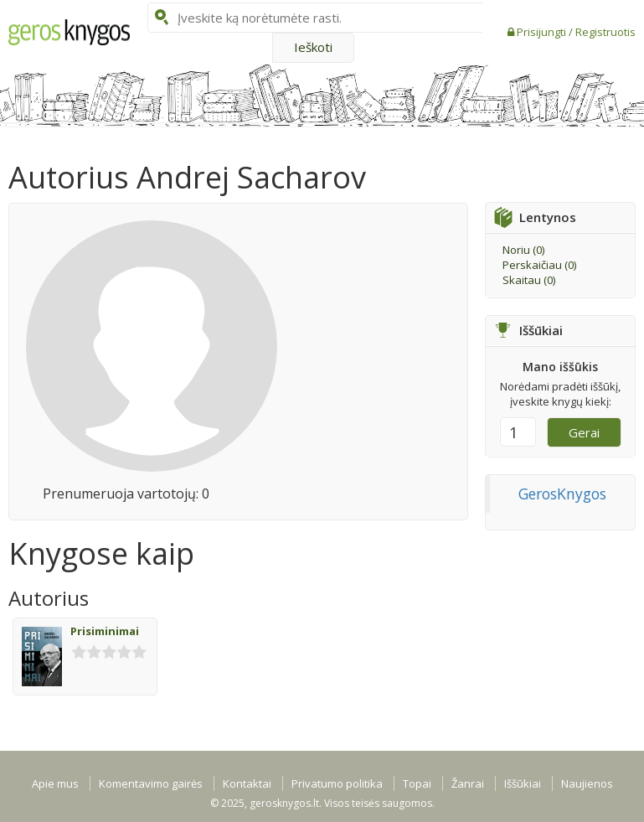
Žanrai (468, 783)
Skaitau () (529, 280)
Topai (417, 783)
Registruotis (605, 32)
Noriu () (523, 250)
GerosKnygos (562, 494)
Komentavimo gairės (151, 783)
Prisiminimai (105, 631)
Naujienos (587, 783)
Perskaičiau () (539, 265)
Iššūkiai (523, 783)
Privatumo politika (337, 783)
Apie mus (55, 783)
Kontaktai (247, 783)
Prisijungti (543, 32)
